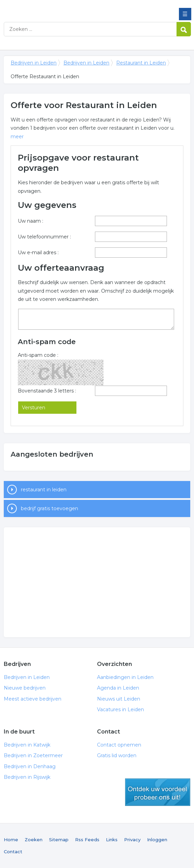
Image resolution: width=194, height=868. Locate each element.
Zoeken (34, 840)
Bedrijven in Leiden (53, 8)
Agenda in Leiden (118, 688)
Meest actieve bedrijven (33, 699)
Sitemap (59, 840)
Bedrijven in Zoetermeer (33, 755)
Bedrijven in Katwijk (27, 745)
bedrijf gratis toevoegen (50, 508)
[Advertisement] (97, 582)
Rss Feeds (87, 840)
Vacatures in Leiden (120, 709)
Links (112, 840)
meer (17, 137)
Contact (13, 852)
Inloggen (157, 840)
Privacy (132, 840)
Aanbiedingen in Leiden (125, 677)
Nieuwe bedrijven (25, 688)
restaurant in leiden (44, 490)
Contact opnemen (119, 745)
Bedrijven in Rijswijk (27, 777)
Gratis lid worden (117, 755)
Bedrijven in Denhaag (30, 766)
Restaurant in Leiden (141, 63)
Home (11, 840)
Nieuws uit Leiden (119, 699)
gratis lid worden (158, 792)
